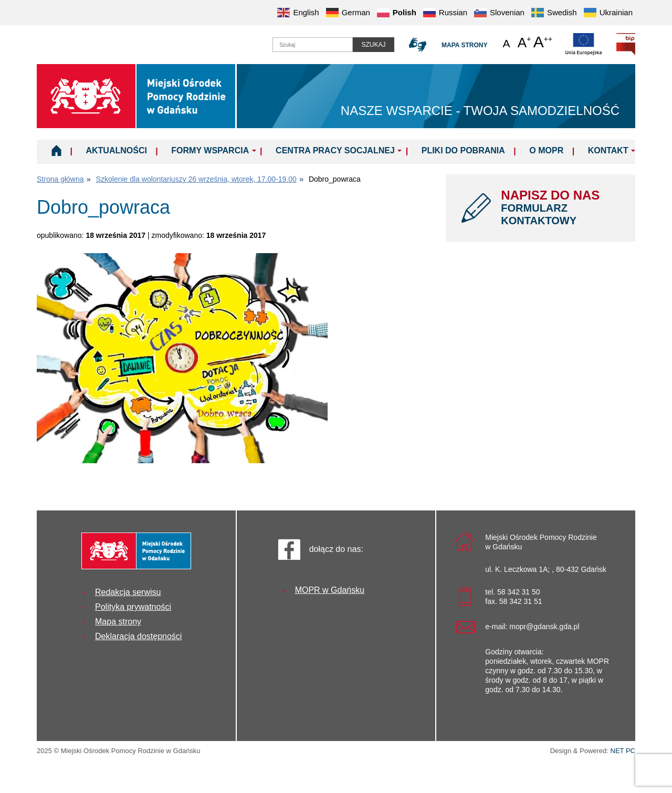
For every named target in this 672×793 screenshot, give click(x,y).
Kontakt (608, 150)
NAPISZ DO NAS (560, 207)
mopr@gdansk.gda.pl (544, 627)
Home (56, 150)
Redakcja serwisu (128, 592)
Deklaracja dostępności (138, 636)
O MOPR (546, 150)
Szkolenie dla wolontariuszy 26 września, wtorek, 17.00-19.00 (196, 179)
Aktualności (116, 150)
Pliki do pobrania (463, 150)
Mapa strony (464, 45)
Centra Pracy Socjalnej (335, 150)
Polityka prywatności (133, 607)
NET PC (623, 752)
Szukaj (373, 45)
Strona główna (60, 179)
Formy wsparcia (210, 150)
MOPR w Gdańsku (330, 590)
